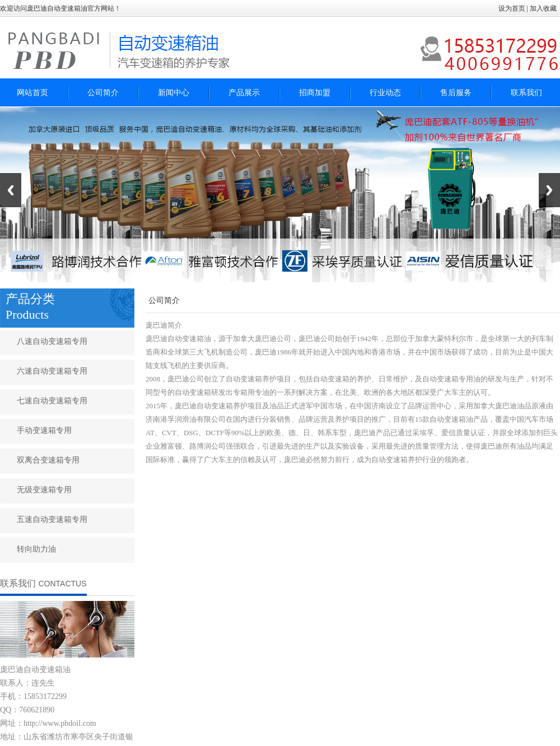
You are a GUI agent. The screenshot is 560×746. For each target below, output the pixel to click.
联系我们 (526, 93)
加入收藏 (544, 8)
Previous (11, 190)
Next (549, 190)
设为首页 (512, 8)
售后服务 (456, 93)
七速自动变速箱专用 (52, 401)
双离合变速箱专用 (48, 460)
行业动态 (385, 93)
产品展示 (244, 93)
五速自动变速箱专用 (52, 519)
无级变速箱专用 (44, 490)
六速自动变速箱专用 (52, 371)
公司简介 (103, 93)
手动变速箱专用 (44, 430)
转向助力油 (36, 549)
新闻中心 (174, 93)
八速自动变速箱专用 (52, 341)
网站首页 (32, 93)
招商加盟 (315, 93)
